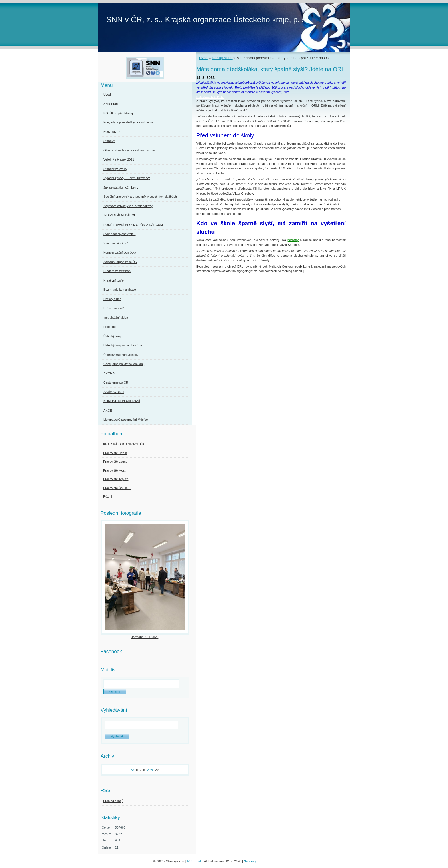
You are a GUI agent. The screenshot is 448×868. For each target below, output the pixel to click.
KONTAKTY (112, 132)
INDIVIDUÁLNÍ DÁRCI (119, 215)
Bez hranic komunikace (120, 290)
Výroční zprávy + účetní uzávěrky (127, 178)
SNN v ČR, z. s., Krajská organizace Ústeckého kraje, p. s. (207, 20)
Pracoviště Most (114, 470)
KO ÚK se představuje (119, 113)
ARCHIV (109, 373)
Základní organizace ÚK (120, 262)
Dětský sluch (222, 58)
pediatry (293, 240)
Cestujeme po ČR (116, 382)
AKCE (108, 410)
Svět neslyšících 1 (116, 243)
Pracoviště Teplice (116, 479)
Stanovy (109, 141)
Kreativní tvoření (115, 280)
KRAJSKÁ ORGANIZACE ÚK (124, 444)
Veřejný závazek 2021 (119, 159)
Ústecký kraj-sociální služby (123, 345)
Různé (108, 496)
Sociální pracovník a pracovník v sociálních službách (140, 197)
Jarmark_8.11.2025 (145, 637)
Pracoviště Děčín (115, 453)
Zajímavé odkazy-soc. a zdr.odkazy (128, 206)
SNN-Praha (111, 104)
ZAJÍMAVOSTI (114, 392)
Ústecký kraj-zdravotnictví (121, 355)
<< (133, 770)
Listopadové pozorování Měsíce (126, 420)
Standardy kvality (115, 169)
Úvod (203, 58)
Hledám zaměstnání (117, 271)
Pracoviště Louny (115, 462)
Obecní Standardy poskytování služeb (130, 150)
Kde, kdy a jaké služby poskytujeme (128, 122)
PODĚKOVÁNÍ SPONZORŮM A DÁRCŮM (133, 225)
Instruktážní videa (116, 318)
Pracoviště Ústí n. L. (117, 488)
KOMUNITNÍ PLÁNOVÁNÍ (122, 401)
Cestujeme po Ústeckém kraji (124, 364)
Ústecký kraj (112, 336)
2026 (150, 770)
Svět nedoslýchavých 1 (120, 234)
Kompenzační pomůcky (120, 252)
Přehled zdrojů (113, 801)
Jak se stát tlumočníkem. (121, 187)
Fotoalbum (111, 327)
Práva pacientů (114, 308)
